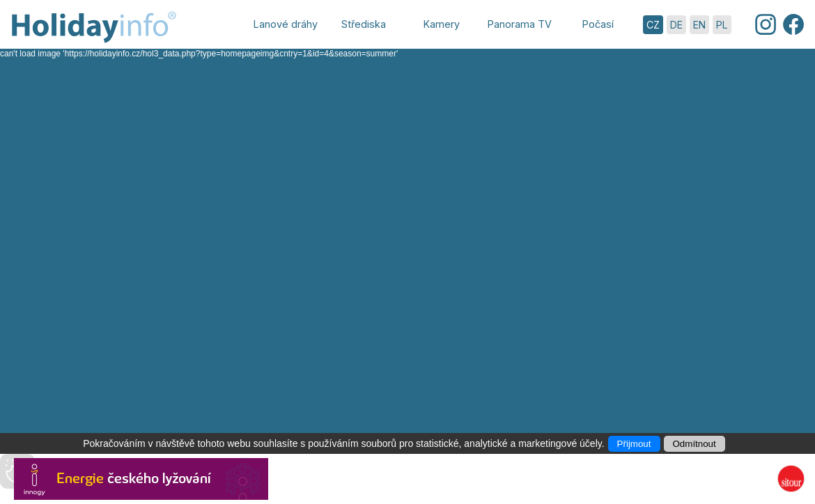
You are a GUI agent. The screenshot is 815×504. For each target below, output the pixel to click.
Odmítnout (694, 444)
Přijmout (634, 444)
